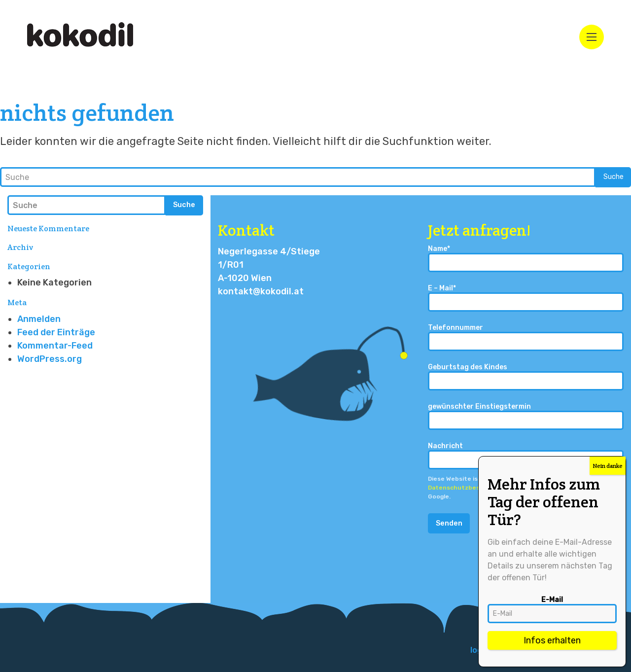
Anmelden (39, 319)
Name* (526, 259)
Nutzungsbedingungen (564, 488)
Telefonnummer (526, 337)
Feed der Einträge (56, 332)
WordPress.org (50, 359)
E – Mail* (526, 298)
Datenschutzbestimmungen (471, 488)
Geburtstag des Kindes (526, 377)
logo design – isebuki (511, 650)
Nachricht (526, 456)
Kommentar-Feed (55, 346)
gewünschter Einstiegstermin (526, 416)
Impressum (582, 650)
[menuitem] (511, 650)
